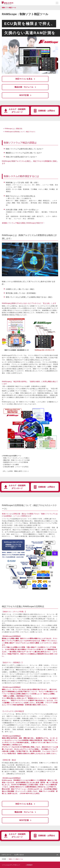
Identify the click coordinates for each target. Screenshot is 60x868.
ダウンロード (7, 837)
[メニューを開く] (57, 3)
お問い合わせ (20, 837)
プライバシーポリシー (33, 851)
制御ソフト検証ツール (9, 8)
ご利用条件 (29, 847)
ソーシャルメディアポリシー (11, 847)
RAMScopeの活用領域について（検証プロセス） (20, 123)
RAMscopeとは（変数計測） (14, 120)
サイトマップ (6, 851)
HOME (4, 841)
